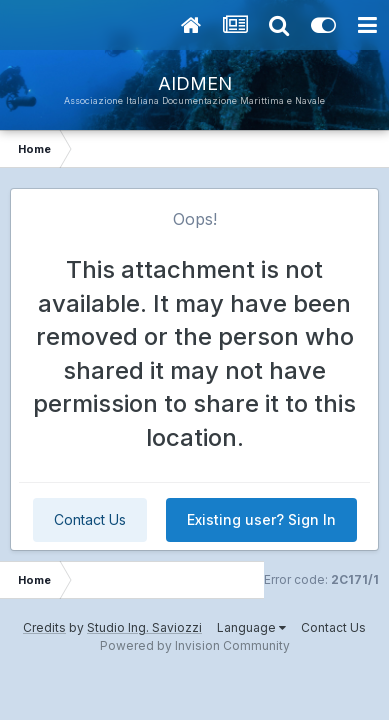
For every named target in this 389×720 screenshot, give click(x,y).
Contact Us (90, 519)
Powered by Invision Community (195, 645)
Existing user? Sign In (261, 519)
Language (251, 627)
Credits (44, 627)
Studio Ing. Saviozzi (144, 627)
